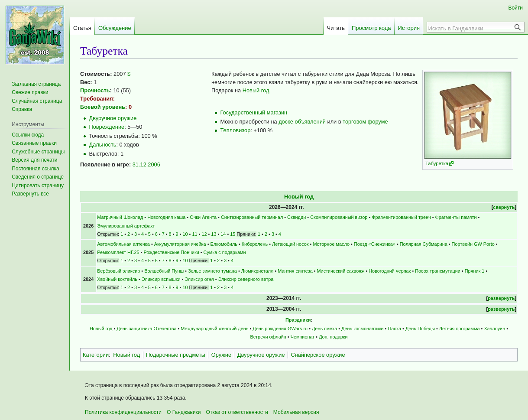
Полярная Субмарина (424, 244)
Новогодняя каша (166, 217)
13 (214, 234)
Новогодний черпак (390, 271)
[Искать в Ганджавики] (471, 28)
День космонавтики (362, 329)
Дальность (102, 145)
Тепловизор (235, 130)
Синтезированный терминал (252, 217)
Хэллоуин (494, 329)
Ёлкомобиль (224, 244)
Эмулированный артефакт (126, 226)
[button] (30, 194)
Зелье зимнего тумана (212, 271)
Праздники (298, 320)
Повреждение (107, 127)
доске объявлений (302, 122)
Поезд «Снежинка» (375, 244)
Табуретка (437, 163)
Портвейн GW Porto (473, 244)
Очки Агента (203, 217)
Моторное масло (331, 244)
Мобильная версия (296, 412)
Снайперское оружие (318, 355)
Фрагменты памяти (456, 217)
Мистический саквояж (341, 271)
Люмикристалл (258, 271)
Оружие (221, 355)
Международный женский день (214, 329)
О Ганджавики (184, 412)
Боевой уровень (103, 107)
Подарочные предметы (176, 355)
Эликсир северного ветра (246, 279)
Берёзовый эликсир (118, 271)
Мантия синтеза (295, 271)
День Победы (420, 329)
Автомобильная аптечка (123, 244)
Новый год (256, 90)
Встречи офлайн (268, 337)
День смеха (324, 329)
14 (223, 234)
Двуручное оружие (113, 118)
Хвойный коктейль (117, 279)
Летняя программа (460, 329)
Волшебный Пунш (164, 271)
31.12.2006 (146, 164)
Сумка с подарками (225, 252)
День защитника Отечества (146, 329)
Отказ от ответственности (237, 412)
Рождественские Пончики (171, 252)
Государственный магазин (254, 112)
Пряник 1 (475, 271)
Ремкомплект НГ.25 (118, 252)
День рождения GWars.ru (280, 329)
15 (233, 234)
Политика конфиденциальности (123, 412)
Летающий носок (290, 244)
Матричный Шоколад (120, 217)
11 (194, 234)
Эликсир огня (199, 279)
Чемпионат (303, 337)
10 (185, 234)
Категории (96, 355)
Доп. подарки (333, 337)
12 (204, 234)
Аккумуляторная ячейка (180, 244)
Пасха (394, 329)
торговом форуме (365, 122)
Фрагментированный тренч (401, 217)
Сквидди (296, 217)
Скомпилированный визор (339, 217)
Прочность (95, 90)
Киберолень (255, 244)
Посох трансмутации (438, 271)
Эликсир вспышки (161, 279)
